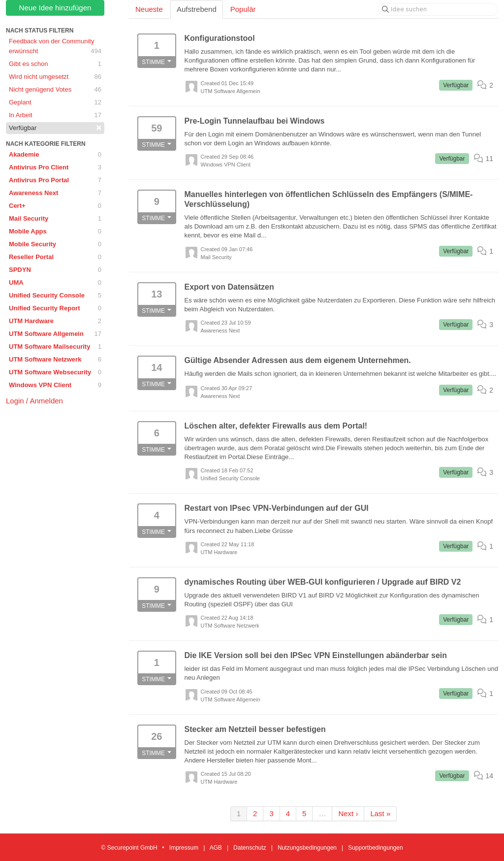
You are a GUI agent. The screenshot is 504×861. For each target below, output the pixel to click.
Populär (243, 9)
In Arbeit (55, 115)
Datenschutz (250, 848)
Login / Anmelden (34, 401)
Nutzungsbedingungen (307, 848)
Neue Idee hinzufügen (55, 8)
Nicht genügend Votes (55, 90)
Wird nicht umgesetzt (55, 77)
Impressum (184, 848)
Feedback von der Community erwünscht (55, 47)
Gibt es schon (55, 64)
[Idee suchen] (438, 9)
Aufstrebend (197, 9)
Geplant (55, 102)
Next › (348, 813)
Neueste (149, 9)
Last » (380, 813)
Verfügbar (55, 128)
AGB (216, 848)
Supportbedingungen (375, 848)
